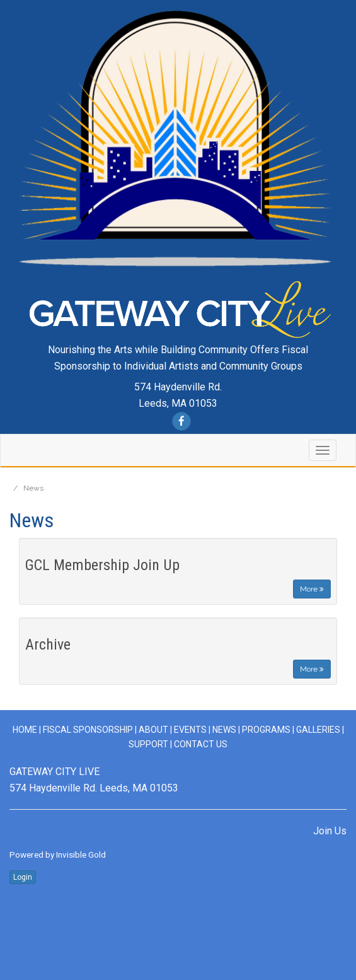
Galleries (318, 730)
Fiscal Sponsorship (89, 730)
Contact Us (201, 744)
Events (190, 730)
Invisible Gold (81, 855)
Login (23, 877)
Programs (266, 730)
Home (25, 730)
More (312, 589)
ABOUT (153, 730)
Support (148, 744)
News (224, 730)
